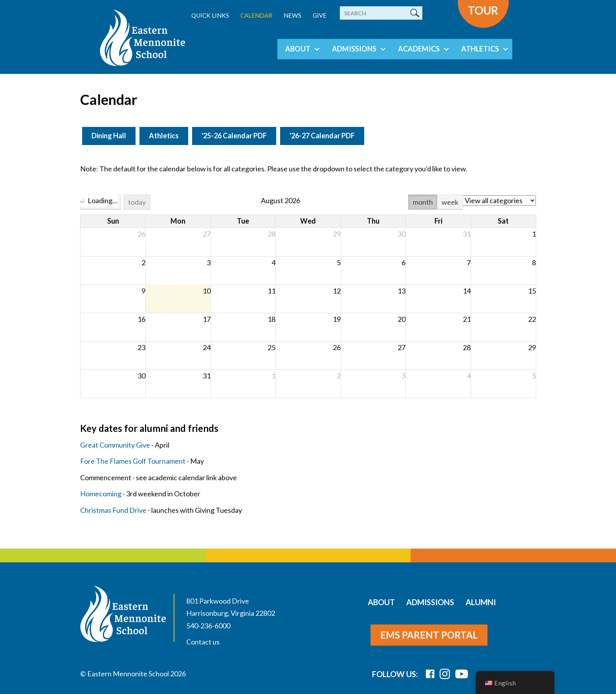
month (423, 202)
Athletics (480, 49)
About (298, 49)
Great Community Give (115, 445)
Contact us (203, 642)
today (137, 202)
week (450, 202)
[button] (317, 49)
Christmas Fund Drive (113, 510)
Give (320, 15)
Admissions (354, 49)
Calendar (256, 15)
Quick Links (210, 15)
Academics (419, 49)
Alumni (481, 602)
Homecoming (101, 494)
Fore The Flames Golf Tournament (133, 461)
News (292, 15)
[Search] (381, 13)
